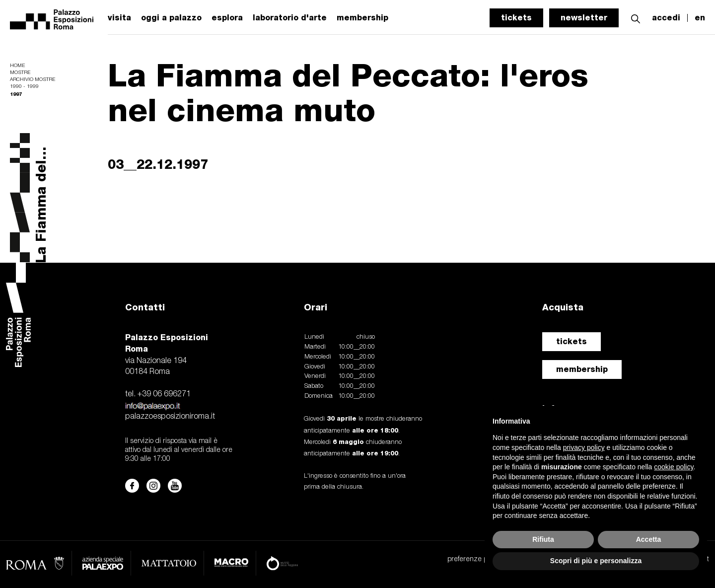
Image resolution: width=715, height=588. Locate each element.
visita (119, 18)
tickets (516, 18)
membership (582, 369)
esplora (227, 18)
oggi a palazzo (171, 18)
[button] (636, 18)
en (700, 18)
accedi (666, 18)
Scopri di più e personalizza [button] (596, 561)
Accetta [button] (649, 539)
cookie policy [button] (674, 467)
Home (17, 66)
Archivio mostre (33, 80)
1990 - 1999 (24, 87)
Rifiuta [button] (543, 539)
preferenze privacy (476, 559)
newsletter (584, 18)
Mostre (20, 73)
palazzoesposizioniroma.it (170, 417)
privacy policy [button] (584, 447)
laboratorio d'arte (290, 18)
